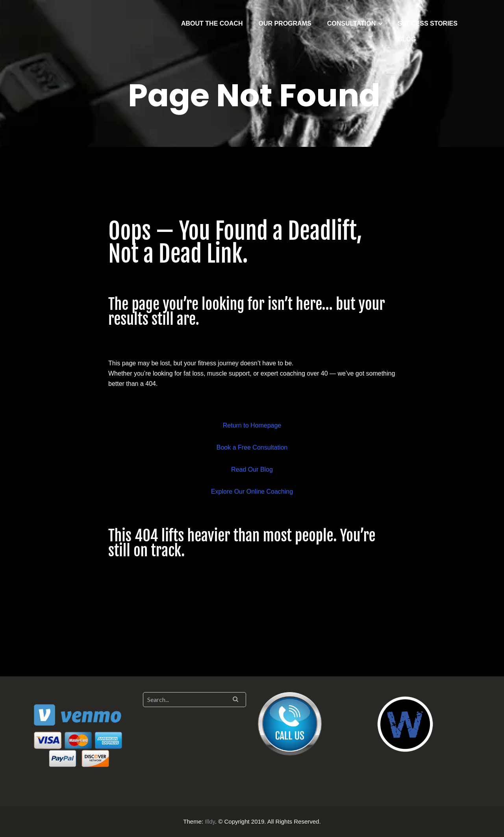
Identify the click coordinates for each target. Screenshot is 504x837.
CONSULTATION (352, 23)
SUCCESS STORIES (428, 23)
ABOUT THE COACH (212, 23)
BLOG (407, 39)
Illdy (210, 821)
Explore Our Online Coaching (252, 492)
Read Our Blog (252, 469)
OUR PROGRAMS (285, 23)
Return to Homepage (252, 425)
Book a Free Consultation (252, 447)
